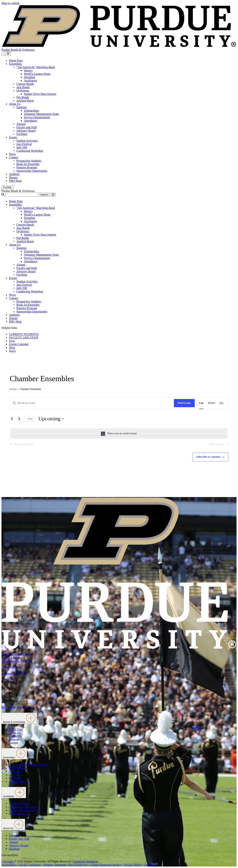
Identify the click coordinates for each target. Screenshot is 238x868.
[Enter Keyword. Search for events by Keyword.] (92, 403)
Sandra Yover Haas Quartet (40, 94)
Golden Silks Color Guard (25, 810)
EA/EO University (30, 865)
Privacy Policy (133, 865)
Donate (13, 177)
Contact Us (150, 865)
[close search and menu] (8, 54)
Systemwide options (13, 674)
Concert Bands (25, 84)
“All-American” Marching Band (36, 67)
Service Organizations (37, 117)
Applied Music (25, 101)
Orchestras (23, 91)
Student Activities (27, 141)
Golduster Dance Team (23, 807)
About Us (15, 104)
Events (13, 137)
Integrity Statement (55, 865)
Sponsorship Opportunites (32, 171)
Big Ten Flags (17, 814)
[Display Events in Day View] (222, 403)
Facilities (22, 134)
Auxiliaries (30, 80)
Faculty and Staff (27, 127)
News (12, 154)
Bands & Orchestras (19, 718)
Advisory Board (26, 131)
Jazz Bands (23, 87)
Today (30, 419)
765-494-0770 (10, 667)
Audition (14, 174)
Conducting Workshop (30, 151)
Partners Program (27, 167)
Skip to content (11, 3)
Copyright (8, 861)
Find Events (184, 403)
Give (12, 341)
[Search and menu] (3, 54)
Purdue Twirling (19, 803)
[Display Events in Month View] (211, 403)
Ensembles (15, 64)
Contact (14, 157)
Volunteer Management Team (41, 114)
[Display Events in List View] (201, 403)
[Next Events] (19, 419)
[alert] (119, 434)
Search (44, 195)
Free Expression (78, 865)
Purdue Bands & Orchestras (18, 50)
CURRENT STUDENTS (24, 334)
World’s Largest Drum (37, 74)
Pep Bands (23, 97)
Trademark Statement (85, 861)
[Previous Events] (12, 419)
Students (21, 107)
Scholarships (31, 111)
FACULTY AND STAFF (24, 337)
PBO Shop (15, 181)
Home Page (16, 60)
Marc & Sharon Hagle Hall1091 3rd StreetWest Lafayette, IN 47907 (18, 658)
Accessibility (9, 865)
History (28, 70)
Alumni (21, 124)
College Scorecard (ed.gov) (106, 865)
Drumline (29, 77)
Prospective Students (29, 161)
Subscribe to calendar (208, 457)
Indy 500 (22, 147)
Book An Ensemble (28, 164)
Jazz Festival (24, 144)
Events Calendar (19, 344)
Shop (12, 347)
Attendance (31, 121)
